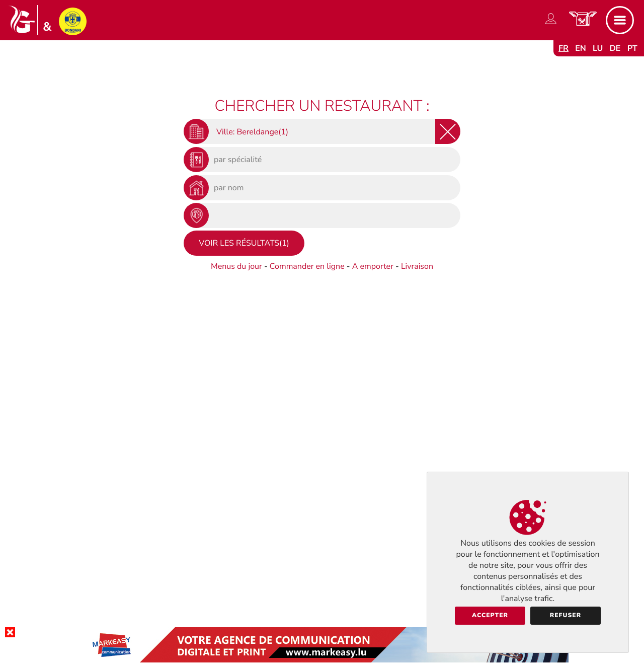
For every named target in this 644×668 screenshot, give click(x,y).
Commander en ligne (307, 266)
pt (632, 48)
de (615, 48)
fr (563, 48)
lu (598, 48)
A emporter (373, 266)
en (581, 48)
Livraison (417, 266)
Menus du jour (236, 266)
